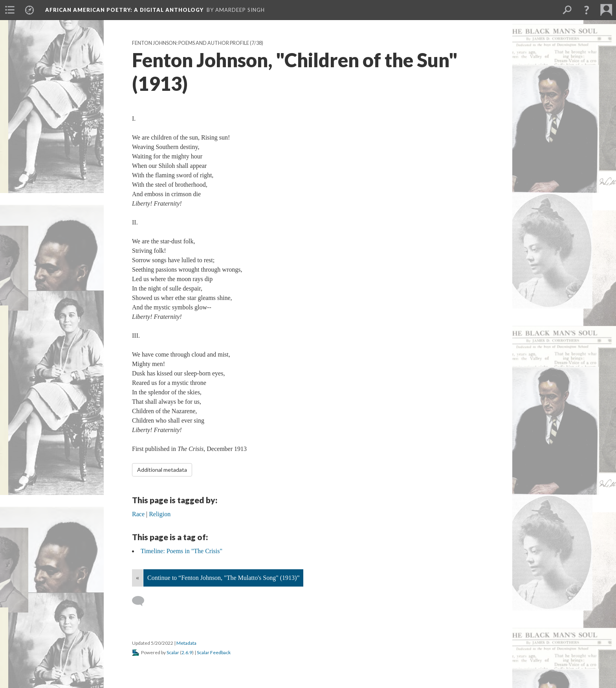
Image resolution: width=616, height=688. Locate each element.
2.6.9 (187, 652)
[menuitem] (10, 10)
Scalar (173, 652)
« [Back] (137, 578)
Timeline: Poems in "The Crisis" (181, 551)
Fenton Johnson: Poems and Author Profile (191, 43)
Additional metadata (162, 470)
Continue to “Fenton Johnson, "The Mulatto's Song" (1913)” (223, 578)
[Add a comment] (142, 601)
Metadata (186, 643)
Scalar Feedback (214, 652)
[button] (587, 10)
